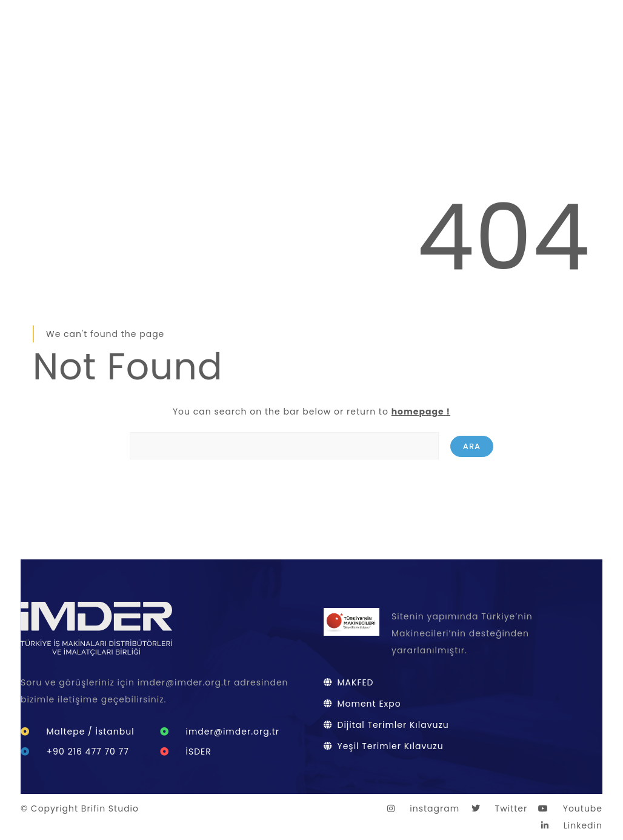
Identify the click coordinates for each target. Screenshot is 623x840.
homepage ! (421, 412)
